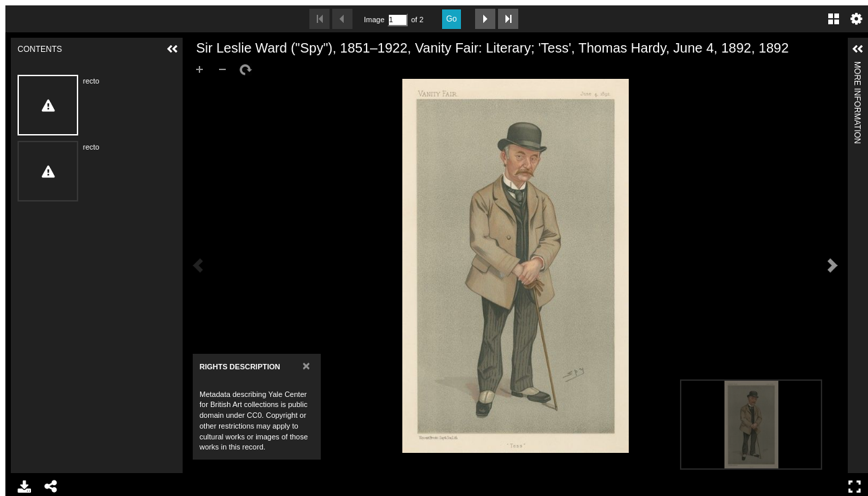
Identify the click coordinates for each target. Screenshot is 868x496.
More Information (857, 67)
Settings (857, 19)
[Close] (306, 366)
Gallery (834, 19)
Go (452, 19)
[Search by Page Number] (398, 20)
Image (374, 20)
